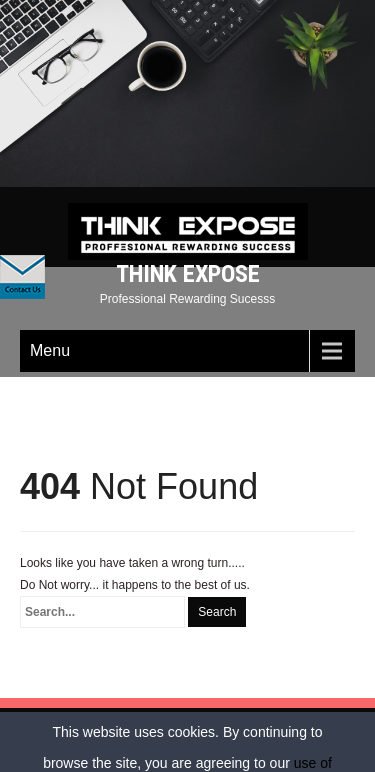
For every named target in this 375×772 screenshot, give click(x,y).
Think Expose (188, 274)
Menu (50, 350)
